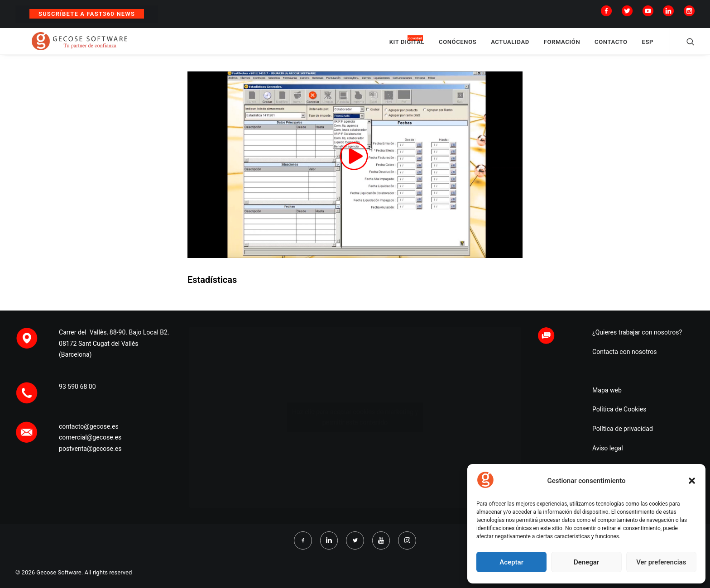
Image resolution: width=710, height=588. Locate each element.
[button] (692, 481)
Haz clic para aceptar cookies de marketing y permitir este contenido (355, 417)
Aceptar (511, 562)
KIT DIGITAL (407, 46)
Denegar (586, 562)
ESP (648, 46)
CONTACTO (611, 46)
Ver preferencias (661, 562)
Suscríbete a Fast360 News (87, 14)
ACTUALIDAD (510, 46)
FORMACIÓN (562, 46)
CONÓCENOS (458, 46)
